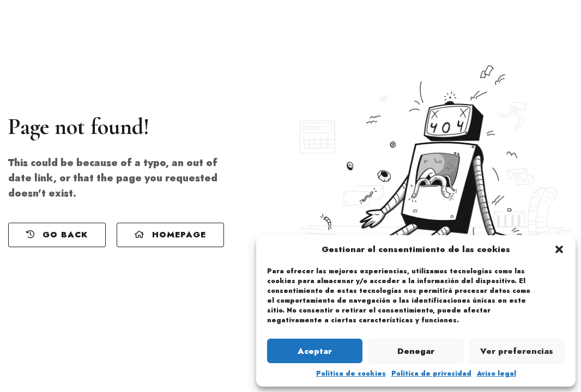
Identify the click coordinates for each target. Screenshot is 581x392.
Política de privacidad (431, 373)
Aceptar (315, 351)
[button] (559, 249)
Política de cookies (351, 373)
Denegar (416, 351)
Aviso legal (497, 373)
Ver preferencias (517, 351)
